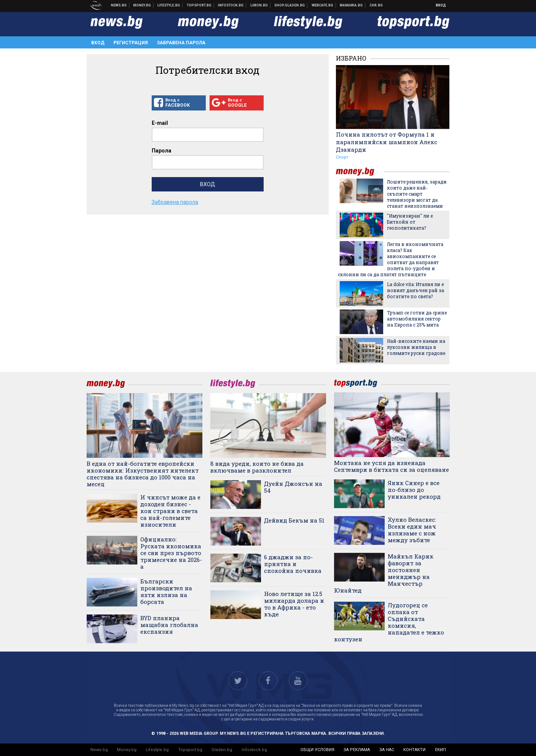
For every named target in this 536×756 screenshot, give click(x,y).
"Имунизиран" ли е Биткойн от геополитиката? (410, 222)
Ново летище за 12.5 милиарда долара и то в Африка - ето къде (294, 604)
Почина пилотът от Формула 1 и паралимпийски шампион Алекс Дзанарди (387, 142)
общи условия (317, 750)
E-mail (160, 123)
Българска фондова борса (231, 5)
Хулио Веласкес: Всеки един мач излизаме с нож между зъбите (412, 530)
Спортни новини (199, 5)
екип (440, 750)
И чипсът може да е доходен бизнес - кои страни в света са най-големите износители (170, 511)
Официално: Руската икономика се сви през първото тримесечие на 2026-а (171, 553)
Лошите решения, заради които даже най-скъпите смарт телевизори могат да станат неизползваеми (417, 194)
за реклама (357, 750)
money (360, 172)
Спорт (342, 157)
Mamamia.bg (351, 5)
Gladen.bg (222, 750)
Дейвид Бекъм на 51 (294, 520)
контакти (414, 750)
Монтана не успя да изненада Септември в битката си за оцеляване (392, 466)
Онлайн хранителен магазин (290, 5)
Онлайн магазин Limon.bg (259, 5)
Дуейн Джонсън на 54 (293, 487)
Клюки (169, 5)
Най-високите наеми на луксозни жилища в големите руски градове (416, 347)
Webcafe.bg (323, 5)
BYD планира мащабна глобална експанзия (169, 625)
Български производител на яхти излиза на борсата (166, 591)
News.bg (99, 750)
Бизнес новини (142, 5)
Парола (162, 151)
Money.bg (127, 750)
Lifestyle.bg (157, 750)
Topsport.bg (190, 750)
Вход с (179, 103)
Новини (119, 5)
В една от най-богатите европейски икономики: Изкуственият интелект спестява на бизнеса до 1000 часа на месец (143, 474)
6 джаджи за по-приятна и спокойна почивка (293, 564)
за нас (387, 750)
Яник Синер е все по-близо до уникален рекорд (414, 490)
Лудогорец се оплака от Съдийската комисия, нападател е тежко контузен (389, 622)
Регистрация (131, 43)
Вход (441, 5)
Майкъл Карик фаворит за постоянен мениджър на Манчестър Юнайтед (384, 573)
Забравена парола (181, 43)
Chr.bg (376, 5)
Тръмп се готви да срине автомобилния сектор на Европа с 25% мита (417, 319)
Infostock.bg (254, 750)
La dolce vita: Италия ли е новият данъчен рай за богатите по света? (416, 290)
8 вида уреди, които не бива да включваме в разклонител (257, 467)
